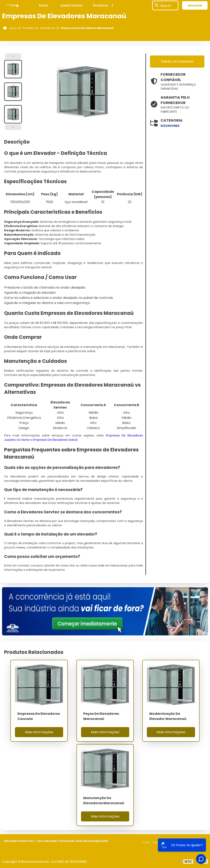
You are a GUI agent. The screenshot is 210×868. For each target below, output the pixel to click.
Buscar (166, 5)
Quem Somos (72, 5)
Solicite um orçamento (177, 61)
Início (43, 5)
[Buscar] (157, 6)
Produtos (104, 5)
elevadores (170, 126)
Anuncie (195, 5)
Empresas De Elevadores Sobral (55, 440)
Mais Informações (39, 732)
